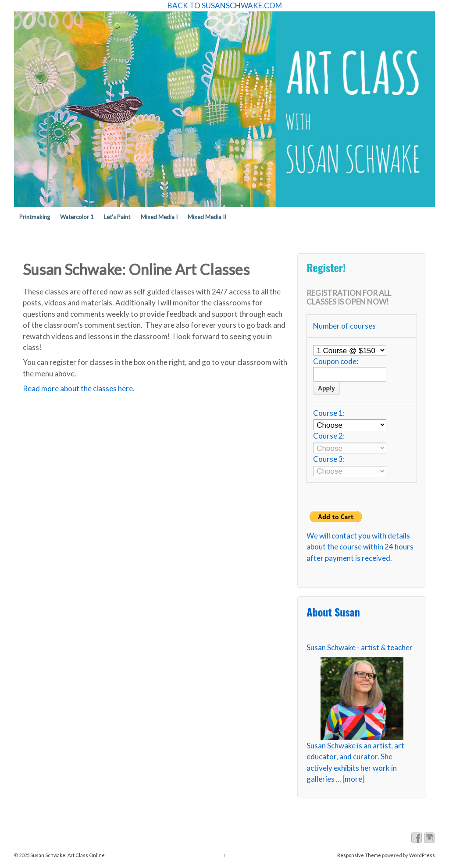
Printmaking (35, 217)
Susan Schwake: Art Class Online (67, 855)
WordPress (422, 855)
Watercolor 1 (77, 217)
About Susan (333, 612)
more (353, 779)
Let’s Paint (117, 217)
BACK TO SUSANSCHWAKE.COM (225, 5)
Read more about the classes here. (79, 388)
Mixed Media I (159, 217)
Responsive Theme (359, 855)
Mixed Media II (207, 217)
